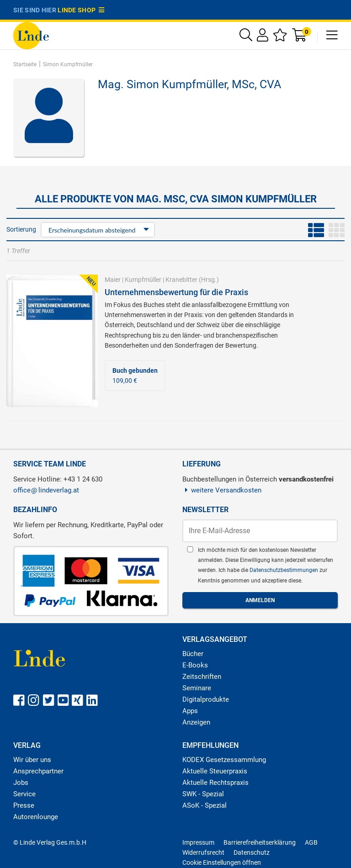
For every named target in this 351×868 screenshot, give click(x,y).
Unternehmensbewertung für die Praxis (176, 292)
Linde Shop (81, 10)
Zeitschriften (202, 677)
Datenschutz (252, 852)
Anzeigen (196, 722)
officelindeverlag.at (46, 490)
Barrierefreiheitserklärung (260, 842)
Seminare (197, 688)
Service (24, 794)
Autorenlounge (36, 817)
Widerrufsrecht (203, 852)
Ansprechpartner (38, 771)
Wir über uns (32, 760)
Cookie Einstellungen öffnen (222, 863)
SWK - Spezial (203, 794)
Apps (190, 711)
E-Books (195, 665)
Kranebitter (181, 280)
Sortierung (21, 229)
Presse (24, 805)
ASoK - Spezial (205, 805)
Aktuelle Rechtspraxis (215, 783)
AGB (311, 842)
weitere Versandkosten (222, 490)
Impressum (198, 842)
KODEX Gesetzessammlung (224, 760)
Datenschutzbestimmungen (285, 570)
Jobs (21, 783)
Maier (113, 280)
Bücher (193, 654)
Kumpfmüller (143, 280)
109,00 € (135, 376)
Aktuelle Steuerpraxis (215, 771)
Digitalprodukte (206, 699)
